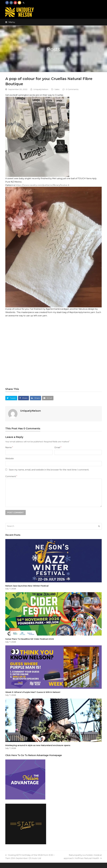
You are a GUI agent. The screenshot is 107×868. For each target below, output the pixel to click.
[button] (10, 22)
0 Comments (72, 89)
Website (10, 458)
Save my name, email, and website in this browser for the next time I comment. (49, 470)
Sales (57, 89)
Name (9, 447)
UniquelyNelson (41, 89)
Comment (11, 476)
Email (58, 447)
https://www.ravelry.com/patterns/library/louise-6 (42, 185)
